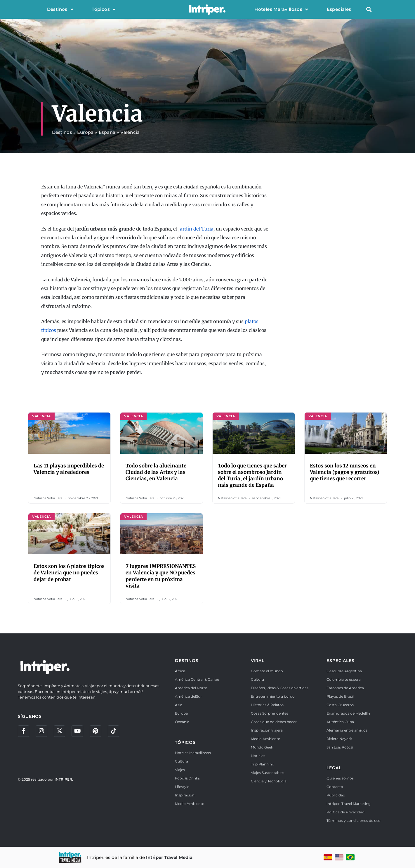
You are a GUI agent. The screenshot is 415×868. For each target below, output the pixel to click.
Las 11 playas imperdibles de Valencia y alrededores (69, 469)
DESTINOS (187, 661)
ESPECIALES (340, 661)
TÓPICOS (185, 742)
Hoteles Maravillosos (281, 9)
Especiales (339, 9)
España (107, 132)
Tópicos (104, 9)
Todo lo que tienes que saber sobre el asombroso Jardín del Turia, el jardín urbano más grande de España (252, 475)
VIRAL (258, 661)
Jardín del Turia (196, 229)
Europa (85, 132)
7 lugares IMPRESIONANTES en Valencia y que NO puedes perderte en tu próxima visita (161, 576)
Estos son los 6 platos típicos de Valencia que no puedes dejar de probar (69, 573)
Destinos (60, 9)
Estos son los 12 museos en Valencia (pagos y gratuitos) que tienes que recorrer (345, 472)
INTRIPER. (64, 780)
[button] (369, 9)
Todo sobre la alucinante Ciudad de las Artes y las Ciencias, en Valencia (156, 472)
